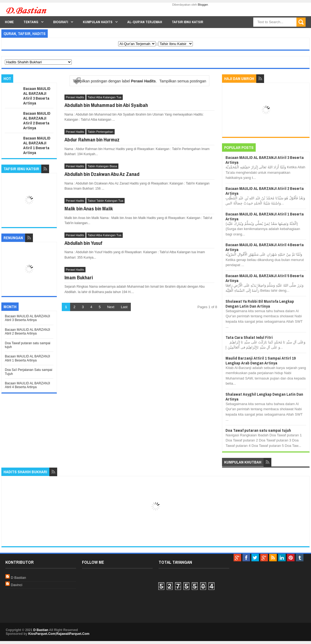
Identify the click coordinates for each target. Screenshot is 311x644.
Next (111, 307)
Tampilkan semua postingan (183, 81)
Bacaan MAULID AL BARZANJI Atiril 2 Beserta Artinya (37, 121)
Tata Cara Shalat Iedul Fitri (249, 337)
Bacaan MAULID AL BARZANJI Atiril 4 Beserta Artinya (28, 385)
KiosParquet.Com (42, 634)
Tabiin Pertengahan (100, 132)
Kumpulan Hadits (98, 22)
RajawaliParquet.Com (73, 634)
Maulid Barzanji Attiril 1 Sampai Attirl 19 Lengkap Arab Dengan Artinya (261, 361)
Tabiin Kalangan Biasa (102, 166)
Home (9, 22)
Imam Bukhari (79, 277)
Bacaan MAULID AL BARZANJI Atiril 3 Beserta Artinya (37, 96)
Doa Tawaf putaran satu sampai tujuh (258, 430)
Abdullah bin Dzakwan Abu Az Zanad (102, 174)
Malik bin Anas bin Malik (89, 208)
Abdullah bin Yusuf (83, 243)
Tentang (31, 22)
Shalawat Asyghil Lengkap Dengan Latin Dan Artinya (264, 397)
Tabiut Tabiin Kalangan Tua (105, 201)
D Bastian (18, 578)
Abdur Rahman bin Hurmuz (92, 140)
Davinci (17, 585)
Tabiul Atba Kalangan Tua (105, 97)
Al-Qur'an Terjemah (145, 22)
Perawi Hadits (75, 97)
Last (124, 307)
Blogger (203, 5)
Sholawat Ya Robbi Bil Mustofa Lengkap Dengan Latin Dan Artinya (260, 304)
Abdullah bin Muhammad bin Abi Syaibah (106, 105)
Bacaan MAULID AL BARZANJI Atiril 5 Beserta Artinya (265, 278)
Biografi (61, 22)
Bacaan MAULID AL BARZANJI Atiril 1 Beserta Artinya (37, 145)
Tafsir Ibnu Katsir (187, 22)
